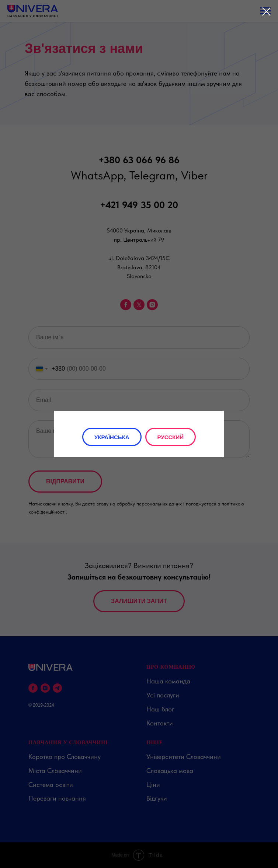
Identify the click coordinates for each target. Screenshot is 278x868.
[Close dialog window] (266, 12)
